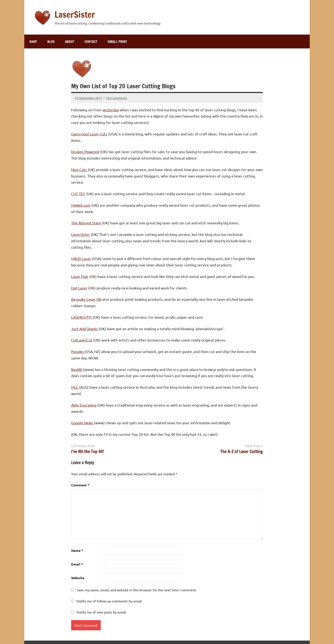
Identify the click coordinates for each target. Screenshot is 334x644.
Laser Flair (80, 276)
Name (77, 550)
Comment (80, 485)
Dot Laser (79, 288)
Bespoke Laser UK (86, 299)
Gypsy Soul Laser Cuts (89, 134)
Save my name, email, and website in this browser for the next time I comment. (137, 590)
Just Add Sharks (84, 329)
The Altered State (86, 223)
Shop (33, 42)
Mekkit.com (81, 205)
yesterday (111, 110)
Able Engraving (84, 405)
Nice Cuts (79, 169)
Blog (51, 42)
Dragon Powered (85, 152)
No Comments (117, 98)
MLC (75, 387)
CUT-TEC (78, 194)
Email (77, 564)
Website (78, 578)
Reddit (77, 369)
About (70, 42)
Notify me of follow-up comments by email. (109, 601)
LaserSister (75, 14)
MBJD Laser (81, 258)
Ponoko (78, 351)
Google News (82, 423)
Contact (91, 42)
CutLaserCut (82, 340)
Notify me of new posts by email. (101, 612)
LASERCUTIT (82, 317)
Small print (117, 42)
